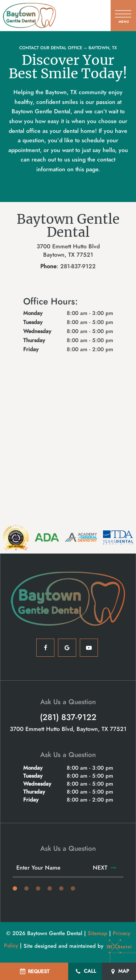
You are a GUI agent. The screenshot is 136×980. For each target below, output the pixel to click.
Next (105, 868)
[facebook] (45, 648)
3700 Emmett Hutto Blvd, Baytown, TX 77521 (68, 729)
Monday (33, 313)
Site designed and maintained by (78, 946)
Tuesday (33, 322)
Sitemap (98, 933)
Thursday (34, 340)
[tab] (15, 889)
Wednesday (37, 331)
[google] (67, 648)
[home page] (29, 16)
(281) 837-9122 (68, 718)
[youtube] (89, 648)
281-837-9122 (78, 266)
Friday (31, 350)
